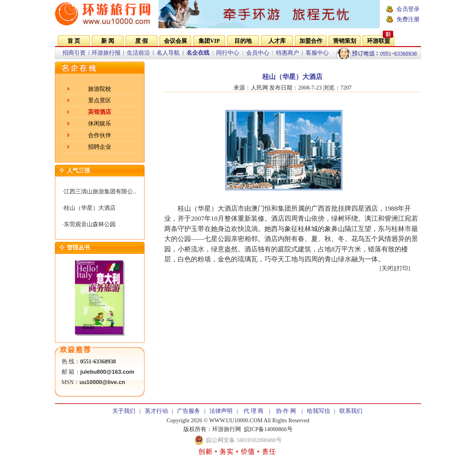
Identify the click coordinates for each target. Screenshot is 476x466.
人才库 (277, 41)
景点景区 (100, 100)
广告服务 (189, 411)
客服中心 (317, 53)
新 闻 (108, 41)
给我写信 (318, 411)
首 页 (74, 41)
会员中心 (258, 53)
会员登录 (408, 9)
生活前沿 (138, 53)
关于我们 (124, 411)
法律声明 (221, 411)
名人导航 (168, 53)
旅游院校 (100, 89)
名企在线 (198, 53)
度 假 (142, 41)
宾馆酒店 (100, 112)
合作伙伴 (100, 135)
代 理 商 (253, 411)
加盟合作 (311, 41)
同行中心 (228, 53)
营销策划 (345, 41)
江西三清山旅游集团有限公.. (100, 191)
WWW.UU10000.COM (236, 420)
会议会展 (175, 41)
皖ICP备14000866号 (268, 429)
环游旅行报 (106, 53)
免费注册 (408, 19)
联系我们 (351, 411)
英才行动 (156, 411)
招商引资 (74, 53)
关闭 (387, 268)
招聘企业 (100, 147)
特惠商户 (287, 53)
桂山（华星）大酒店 (90, 208)
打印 (403, 268)
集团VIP (209, 41)
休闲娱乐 (100, 123)
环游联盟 (379, 41)
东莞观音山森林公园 (90, 224)
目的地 (243, 41)
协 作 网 (286, 411)
